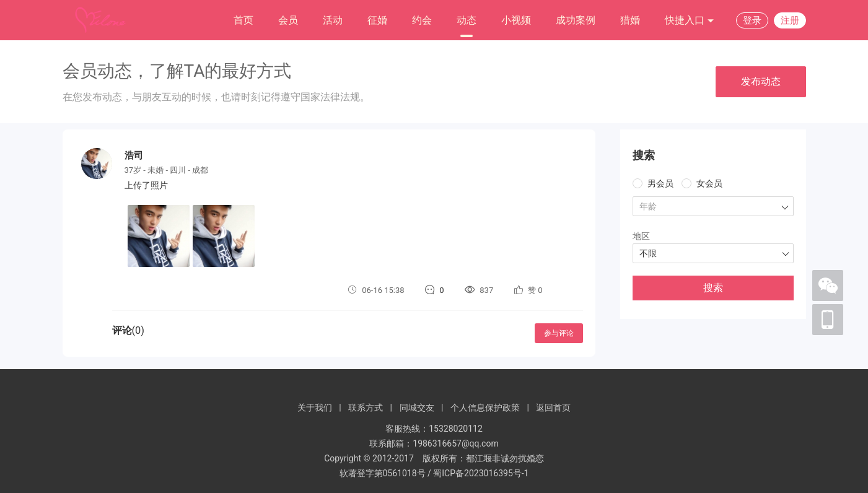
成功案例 (576, 20)
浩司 (134, 155)
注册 (790, 20)
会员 (288, 20)
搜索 (713, 288)
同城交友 (417, 408)
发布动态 (761, 81)
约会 (422, 20)
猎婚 (630, 20)
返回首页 (553, 408)
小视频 (516, 20)
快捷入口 (690, 21)
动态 (467, 20)
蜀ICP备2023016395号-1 (481, 473)
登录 (752, 20)
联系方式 (366, 408)
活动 (333, 20)
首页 (243, 20)
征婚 (377, 20)
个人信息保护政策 (485, 408)
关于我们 (315, 408)
